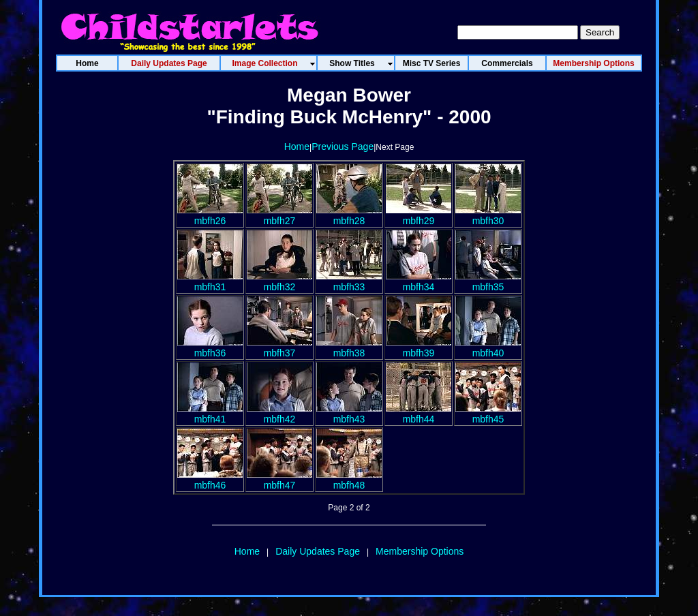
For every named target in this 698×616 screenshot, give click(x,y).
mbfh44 (419, 414)
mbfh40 (488, 348)
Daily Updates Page (318, 551)
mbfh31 (210, 281)
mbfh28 (349, 215)
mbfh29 (419, 215)
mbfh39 (419, 348)
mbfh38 (349, 348)
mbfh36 (210, 348)
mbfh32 (279, 281)
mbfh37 (279, 348)
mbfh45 (488, 414)
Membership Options (420, 551)
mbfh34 (419, 281)
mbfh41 (210, 414)
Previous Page (343, 147)
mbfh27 (279, 215)
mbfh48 (349, 480)
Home (297, 147)
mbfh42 (279, 414)
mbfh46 (210, 480)
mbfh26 (210, 215)
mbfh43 (349, 414)
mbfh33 (349, 281)
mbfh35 (488, 281)
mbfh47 (279, 480)
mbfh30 (488, 215)
